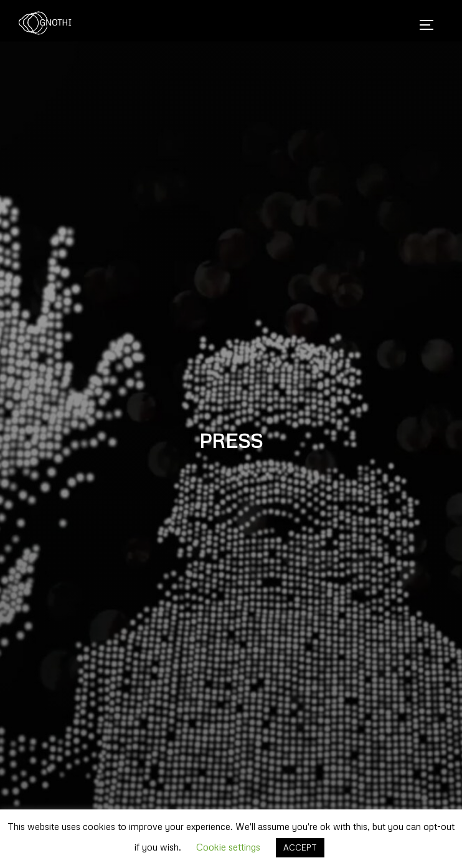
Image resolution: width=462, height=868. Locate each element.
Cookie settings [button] (228, 847)
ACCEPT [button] (300, 847)
